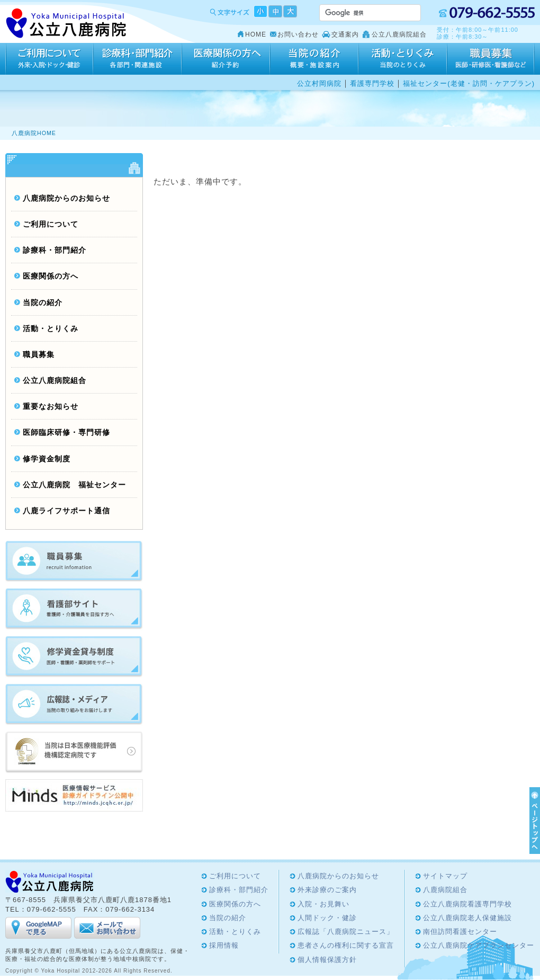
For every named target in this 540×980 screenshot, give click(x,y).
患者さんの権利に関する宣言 (346, 945)
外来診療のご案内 (327, 890)
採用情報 (491, 59)
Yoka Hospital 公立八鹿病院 (66, 24)
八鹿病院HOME (34, 133)
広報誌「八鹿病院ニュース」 (346, 932)
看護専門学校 (372, 83)
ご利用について (49, 59)
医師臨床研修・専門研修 (66, 433)
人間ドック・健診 (327, 918)
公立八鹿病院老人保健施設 (467, 918)
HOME (256, 34)
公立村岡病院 (319, 83)
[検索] (357, 13)
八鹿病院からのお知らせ (66, 198)
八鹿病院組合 (445, 890)
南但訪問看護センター (460, 932)
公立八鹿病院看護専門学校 (467, 904)
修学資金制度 (47, 459)
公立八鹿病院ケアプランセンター (479, 945)
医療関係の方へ (226, 59)
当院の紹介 (314, 59)
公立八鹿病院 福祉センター (74, 485)
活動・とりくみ (403, 59)
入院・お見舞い (323, 904)
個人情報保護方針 (327, 960)
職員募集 (39, 355)
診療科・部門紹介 (137, 59)
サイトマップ (445, 876)
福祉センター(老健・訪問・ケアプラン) (469, 83)
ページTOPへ (533, 821)
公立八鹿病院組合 (399, 34)
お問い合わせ (298, 34)
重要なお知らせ (51, 407)
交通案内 (345, 34)
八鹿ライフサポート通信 (66, 511)
